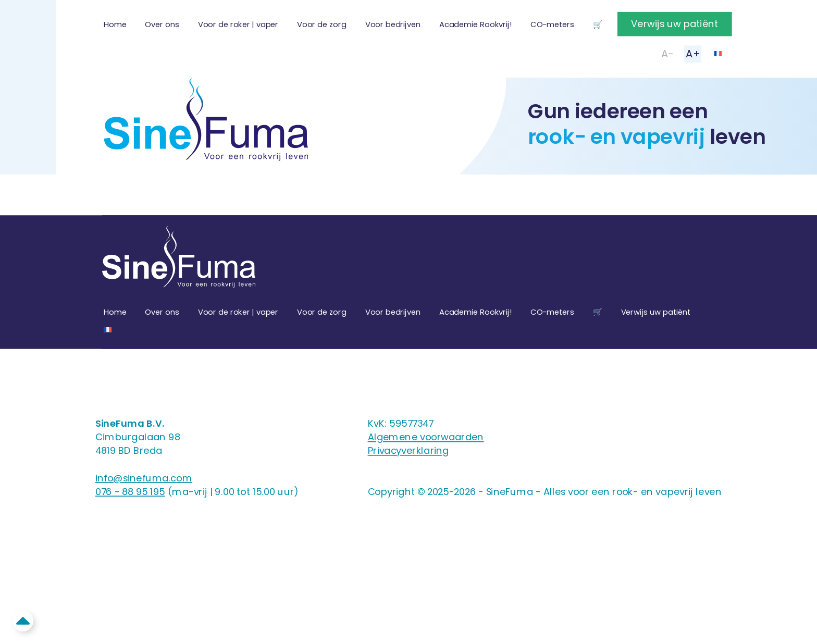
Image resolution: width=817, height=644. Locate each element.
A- (667, 54)
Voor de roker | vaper (238, 24)
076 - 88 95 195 (130, 492)
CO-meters (552, 24)
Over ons (162, 24)
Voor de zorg (322, 24)
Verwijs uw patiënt (674, 24)
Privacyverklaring (408, 450)
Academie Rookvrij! (476, 24)
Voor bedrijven (393, 24)
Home (115, 24)
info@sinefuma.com (144, 478)
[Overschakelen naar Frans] (718, 53)
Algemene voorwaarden (426, 437)
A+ (692, 54)
